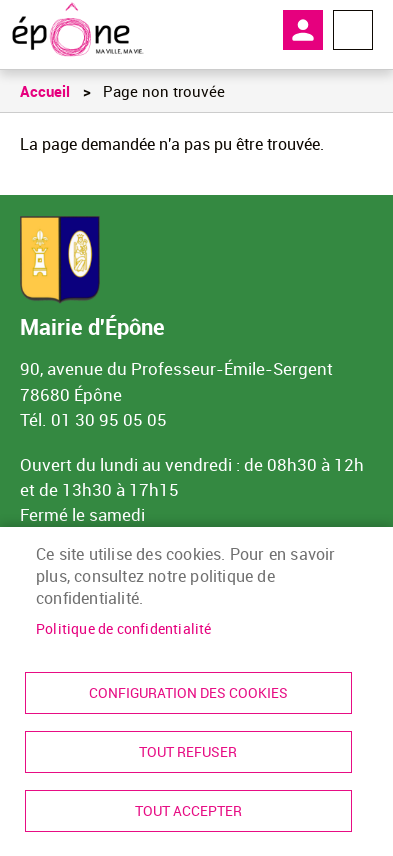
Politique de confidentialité (124, 629)
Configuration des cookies (188, 693)
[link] (77, 30)
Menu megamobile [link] (353, 30)
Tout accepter (188, 811)
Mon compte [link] (303, 30)
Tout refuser (188, 752)
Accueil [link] (45, 91)
